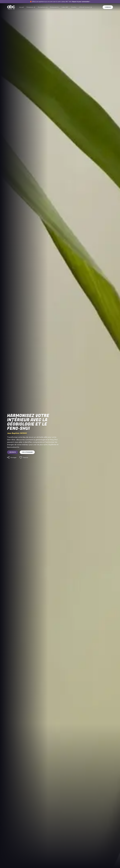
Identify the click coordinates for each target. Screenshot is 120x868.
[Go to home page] (11, 7)
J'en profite (13, 452)
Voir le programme (27, 452)
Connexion (108, 7)
